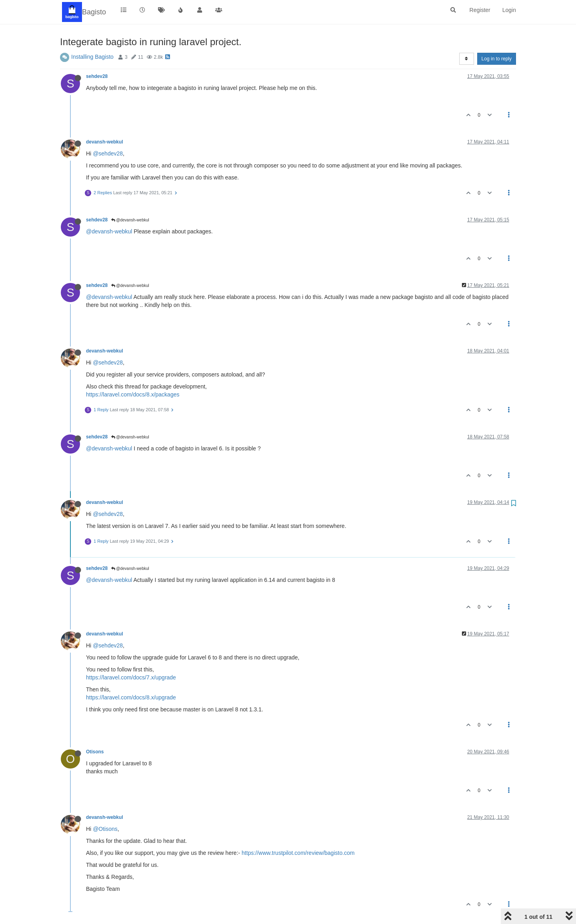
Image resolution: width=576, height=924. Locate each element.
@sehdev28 (108, 153)
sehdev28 (97, 76)
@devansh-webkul (130, 220)
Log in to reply (497, 59)
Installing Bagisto (92, 57)
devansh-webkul (105, 142)
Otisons (95, 752)
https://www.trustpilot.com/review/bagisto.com (298, 853)
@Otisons (105, 829)
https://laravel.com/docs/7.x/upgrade (131, 677)
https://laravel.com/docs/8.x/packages (133, 394)
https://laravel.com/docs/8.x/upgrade (131, 697)
